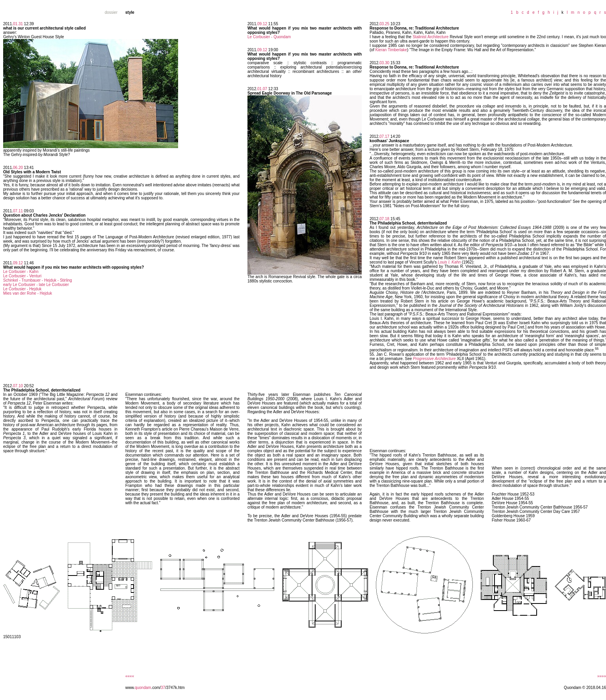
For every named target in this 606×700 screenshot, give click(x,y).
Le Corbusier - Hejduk (22, 289)
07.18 (384, 219)
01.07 (262, 89)
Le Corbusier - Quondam (269, 37)
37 (163, 688)
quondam (143, 688)
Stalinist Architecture (430, 37)
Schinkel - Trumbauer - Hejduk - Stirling (38, 280)
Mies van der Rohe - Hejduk (28, 293)
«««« (130, 676)
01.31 (18, 24)
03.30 (384, 63)
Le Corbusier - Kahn (21, 272)
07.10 (18, 386)
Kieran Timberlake (391, 50)
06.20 (18, 168)
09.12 (18, 263)
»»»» (602, 676)
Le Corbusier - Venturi (22, 276)
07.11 (18, 211)
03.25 (384, 24)
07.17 (384, 136)
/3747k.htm (175, 688)
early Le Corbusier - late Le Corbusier (36, 285)
